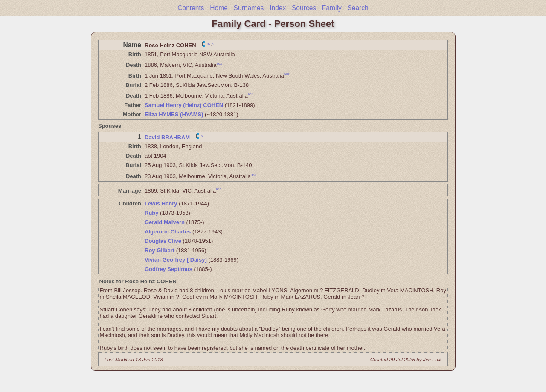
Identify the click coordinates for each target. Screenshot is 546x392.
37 (209, 44)
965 (219, 189)
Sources (304, 8)
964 (251, 94)
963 (287, 74)
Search (358, 8)
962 (219, 64)
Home (219, 8)
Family (332, 8)
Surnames (248, 8)
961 (254, 174)
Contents (191, 8)
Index (278, 8)
